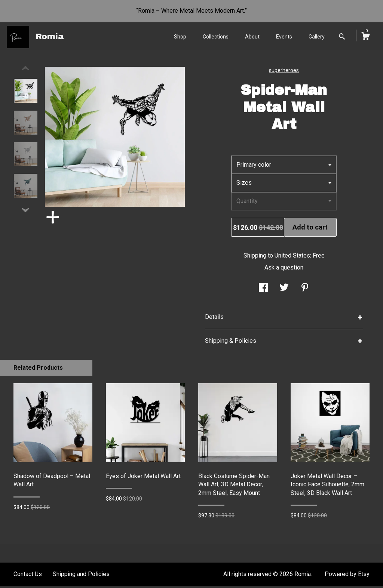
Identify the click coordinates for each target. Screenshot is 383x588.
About (252, 37)
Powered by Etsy (347, 576)
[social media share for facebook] (263, 291)
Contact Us (28, 576)
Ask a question (284, 270)
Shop (180, 37)
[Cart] (365, 37)
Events (284, 37)
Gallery (317, 37)
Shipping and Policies (81, 576)
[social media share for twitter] (284, 291)
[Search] (342, 37)
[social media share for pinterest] (305, 291)
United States (292, 258)
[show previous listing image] (25, 71)
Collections (216, 37)
